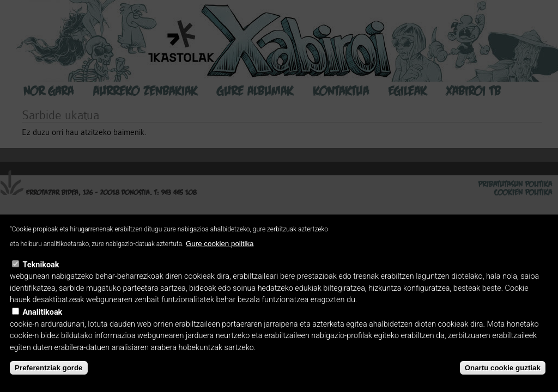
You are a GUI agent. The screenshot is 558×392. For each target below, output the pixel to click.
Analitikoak (43, 312)
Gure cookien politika (220, 244)
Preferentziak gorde (48, 368)
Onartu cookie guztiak (503, 368)
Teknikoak (41, 265)
